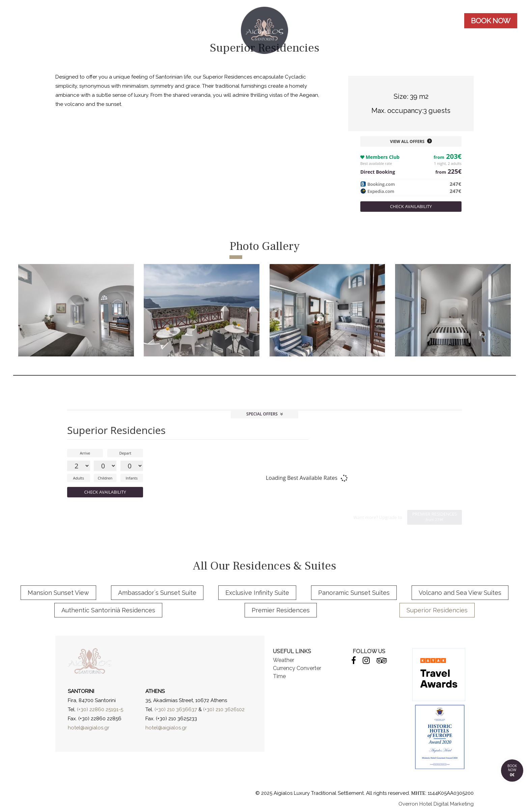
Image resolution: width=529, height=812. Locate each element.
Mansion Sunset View (58, 593)
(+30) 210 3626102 (224, 709)
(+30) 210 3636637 (176, 709)
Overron (408, 804)
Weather (284, 660)
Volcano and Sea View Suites (460, 593)
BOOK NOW (491, 21)
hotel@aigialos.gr (89, 728)
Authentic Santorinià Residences (108, 610)
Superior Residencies (437, 610)
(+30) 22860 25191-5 (100, 709)
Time (279, 676)
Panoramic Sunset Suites (354, 593)
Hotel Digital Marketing (447, 804)
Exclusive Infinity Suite (257, 593)
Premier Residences (281, 610)
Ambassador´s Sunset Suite (157, 593)
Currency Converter (297, 668)
